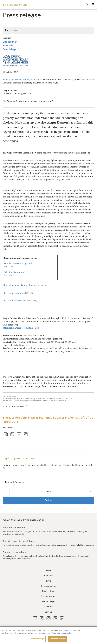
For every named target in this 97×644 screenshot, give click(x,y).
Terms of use (48, 591)
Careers (49, 607)
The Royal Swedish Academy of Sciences (22, 80)
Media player (48, 601)
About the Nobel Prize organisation (24, 520)
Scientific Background (15, 272)
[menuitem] (48, 571)
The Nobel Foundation (14, 528)
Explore (48, 500)
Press (48, 571)
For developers (48, 596)
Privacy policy (48, 586)
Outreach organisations (14, 552)
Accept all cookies (58, 639)
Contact (48, 576)
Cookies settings (37, 639)
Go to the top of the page (13, 406)
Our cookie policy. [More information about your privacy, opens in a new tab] (65, 633)
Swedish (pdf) (11, 49)
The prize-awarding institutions (18, 541)
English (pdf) (11, 42)
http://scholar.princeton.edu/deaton (21, 328)
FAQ (48, 581)
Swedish (8, 46)
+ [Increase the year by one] (91, 491)
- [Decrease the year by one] (6, 491)
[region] (48, 635)
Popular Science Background (18, 263)
